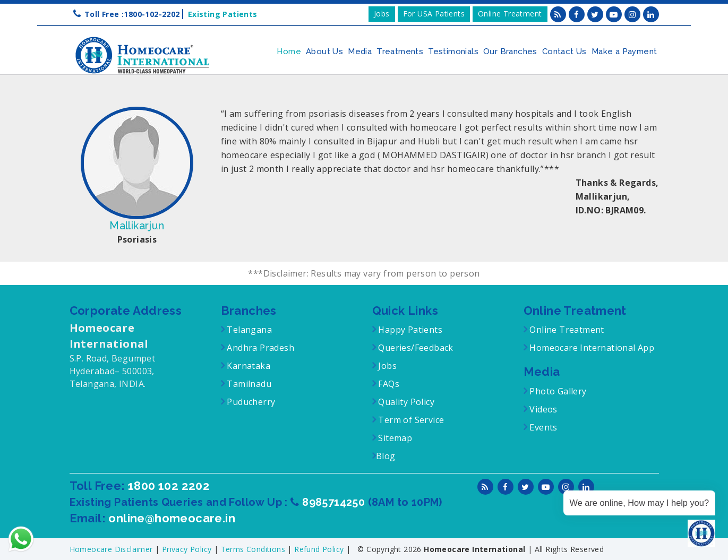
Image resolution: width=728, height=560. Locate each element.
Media (360, 51)
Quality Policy (405, 402)
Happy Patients (409, 330)
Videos (543, 409)
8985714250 (335, 502)
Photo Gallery (557, 391)
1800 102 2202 (169, 486)
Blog (386, 456)
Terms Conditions (254, 549)
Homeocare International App (592, 348)
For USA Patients (434, 14)
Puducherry (250, 402)
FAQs (388, 384)
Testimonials (453, 51)
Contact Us (564, 51)
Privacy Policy (188, 549)
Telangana (249, 330)
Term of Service (410, 420)
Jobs (382, 14)
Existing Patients (220, 14)
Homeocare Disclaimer (112, 549)
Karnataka (247, 366)
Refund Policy (320, 549)
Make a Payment (624, 51)
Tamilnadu (248, 384)
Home (289, 51)
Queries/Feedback (416, 348)
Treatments (400, 51)
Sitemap (394, 438)
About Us (324, 51)
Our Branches (510, 51)
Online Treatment (510, 14)
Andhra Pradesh (259, 348)
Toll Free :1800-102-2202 (132, 14)
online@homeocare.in (172, 518)
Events (542, 427)
